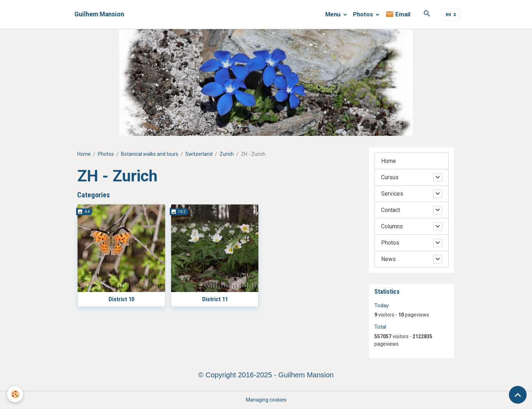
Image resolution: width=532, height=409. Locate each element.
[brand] (99, 14)
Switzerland (199, 154)
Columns (392, 226)
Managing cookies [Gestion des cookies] (266, 400)
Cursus (390, 177)
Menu (334, 14)
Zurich (227, 154)
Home (84, 154)
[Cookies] (15, 394)
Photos (364, 14)
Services (392, 194)
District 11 (215, 299)
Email (398, 14)
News (388, 259)
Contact (391, 210)
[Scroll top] (518, 395)
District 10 (121, 299)
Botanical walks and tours (150, 154)
